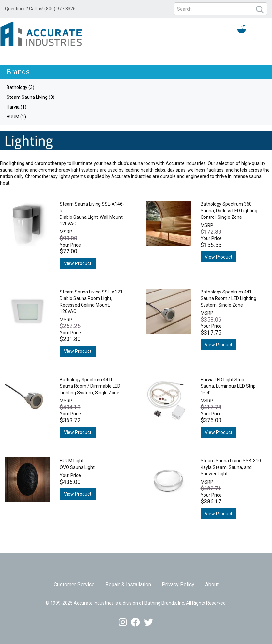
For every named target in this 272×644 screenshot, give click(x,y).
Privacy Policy (178, 584)
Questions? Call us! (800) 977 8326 (40, 9)
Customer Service (74, 584)
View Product (78, 263)
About (212, 584)
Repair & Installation (128, 584)
